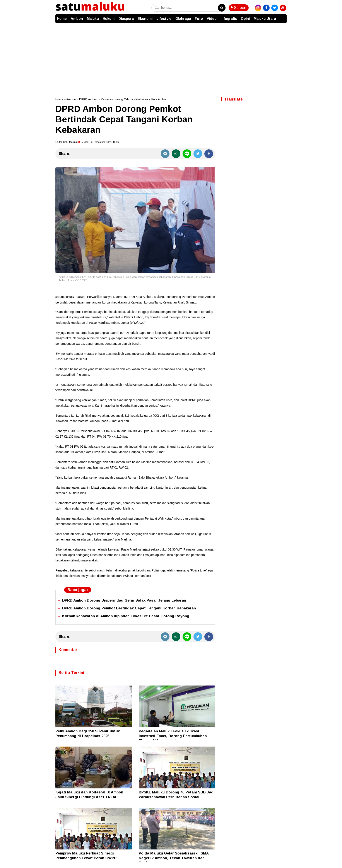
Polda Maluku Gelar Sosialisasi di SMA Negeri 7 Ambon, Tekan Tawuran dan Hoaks (174, 858)
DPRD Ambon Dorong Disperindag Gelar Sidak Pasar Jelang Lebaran (124, 600)
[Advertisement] (171, 56)
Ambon (77, 19)
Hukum (109, 19)
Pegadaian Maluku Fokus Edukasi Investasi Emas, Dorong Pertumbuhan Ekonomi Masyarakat (173, 736)
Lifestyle (164, 19)
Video (212, 19)
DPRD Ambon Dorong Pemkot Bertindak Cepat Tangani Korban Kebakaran (129, 608)
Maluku (93, 19)
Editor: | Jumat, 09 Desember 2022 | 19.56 (87, 142)
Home (62, 19)
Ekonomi (145, 19)
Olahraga (183, 19)
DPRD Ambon (88, 99)
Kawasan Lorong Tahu (116, 99)
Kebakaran (141, 99)
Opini (245, 19)
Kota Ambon (159, 99)
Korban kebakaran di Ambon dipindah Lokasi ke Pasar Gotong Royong (126, 616)
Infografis (229, 19)
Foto (199, 19)
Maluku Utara (265, 19)
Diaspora (126, 19)
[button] (282, 17)
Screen (239, 8)
